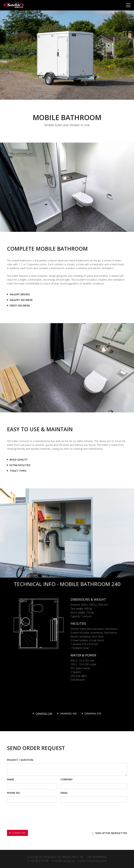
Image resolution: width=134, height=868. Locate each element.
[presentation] (33, 816)
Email (64, 793)
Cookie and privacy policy (92, 861)
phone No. (14, 793)
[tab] (43, 714)
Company (67, 779)
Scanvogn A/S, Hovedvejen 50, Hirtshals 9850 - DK (55, 857)
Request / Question (20, 760)
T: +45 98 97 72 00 (38, 861)
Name (11, 779)
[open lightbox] (18, 294)
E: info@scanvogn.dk (63, 861)
